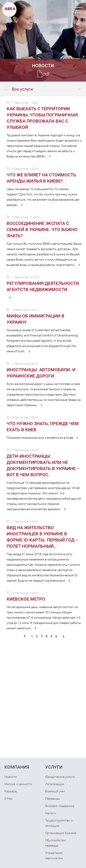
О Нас (8, 799)
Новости (11, 777)
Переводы (53, 799)
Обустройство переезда (55, 843)
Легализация (55, 784)
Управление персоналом (54, 855)
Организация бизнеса (61, 833)
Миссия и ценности (18, 784)
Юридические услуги (60, 777)
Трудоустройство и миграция (59, 823)
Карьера (11, 791)
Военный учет (55, 791)
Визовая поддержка (60, 806)
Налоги (50, 813)
